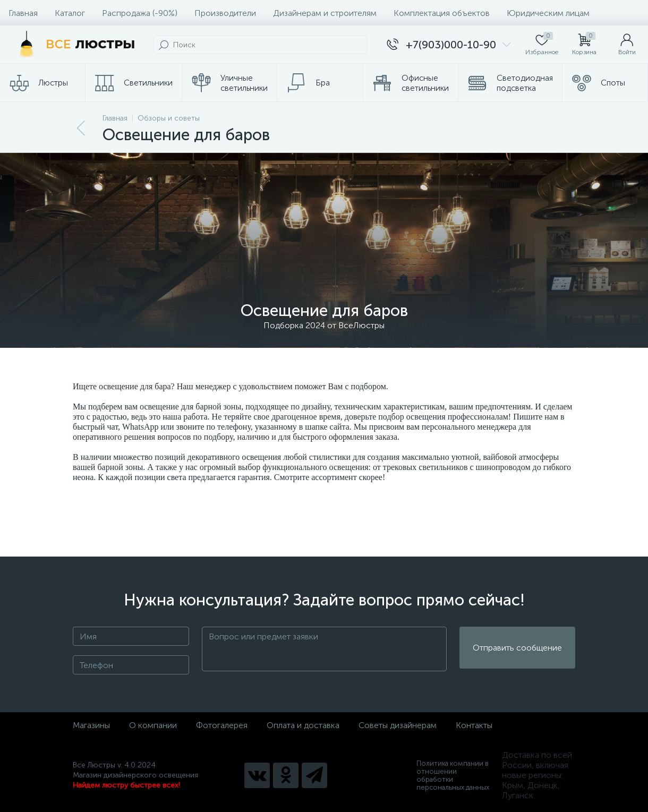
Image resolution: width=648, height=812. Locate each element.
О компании (153, 725)
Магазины (91, 725)
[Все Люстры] (74, 45)
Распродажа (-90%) (140, 13)
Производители (225, 13)
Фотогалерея (222, 725)
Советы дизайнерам (398, 725)
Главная (23, 13)
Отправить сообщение (517, 649)
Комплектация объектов (442, 13)
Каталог (70, 13)
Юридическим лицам (548, 13)
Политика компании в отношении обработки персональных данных (453, 775)
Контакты (474, 725)
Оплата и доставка (303, 725)
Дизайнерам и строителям (325, 13)
